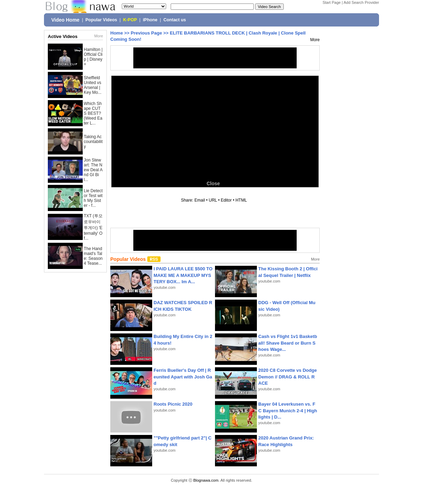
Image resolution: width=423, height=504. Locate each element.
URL (213, 200)
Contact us (175, 20)
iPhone (150, 20)
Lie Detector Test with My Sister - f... (93, 198)
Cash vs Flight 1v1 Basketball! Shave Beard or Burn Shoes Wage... (288, 343)
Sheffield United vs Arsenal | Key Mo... (93, 85)
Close (213, 183)
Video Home (65, 20)
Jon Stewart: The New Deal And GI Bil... (93, 170)
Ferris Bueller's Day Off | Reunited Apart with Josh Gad (183, 377)
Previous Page (147, 33)
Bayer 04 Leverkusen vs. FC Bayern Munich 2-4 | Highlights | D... (288, 410)
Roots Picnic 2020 (173, 404)
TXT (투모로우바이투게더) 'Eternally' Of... (93, 227)
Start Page (332, 2)
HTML (241, 200)
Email (200, 200)
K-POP (130, 20)
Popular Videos (101, 20)
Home (117, 33)
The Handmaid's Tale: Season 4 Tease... (93, 256)
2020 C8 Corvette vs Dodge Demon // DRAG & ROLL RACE (288, 377)
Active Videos (63, 36)
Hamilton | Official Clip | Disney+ (93, 57)
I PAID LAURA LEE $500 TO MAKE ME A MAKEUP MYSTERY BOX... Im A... (183, 275)
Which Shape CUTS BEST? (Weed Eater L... (93, 113)
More (99, 36)
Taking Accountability (93, 142)
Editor (226, 200)
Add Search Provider (362, 2)
